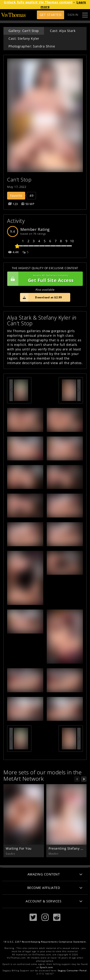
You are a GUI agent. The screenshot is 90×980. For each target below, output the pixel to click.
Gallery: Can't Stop (24, 31)
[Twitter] (33, 917)
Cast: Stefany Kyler (24, 38)
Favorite (16, 196)
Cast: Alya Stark (63, 31)
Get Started (51, 15)
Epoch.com (46, 967)
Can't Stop (19, 180)
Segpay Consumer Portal (72, 971)
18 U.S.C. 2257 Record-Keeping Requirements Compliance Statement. (45, 942)
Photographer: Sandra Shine (32, 46)
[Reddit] (57, 917)
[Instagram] (45, 917)
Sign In (73, 15)
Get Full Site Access (44, 279)
